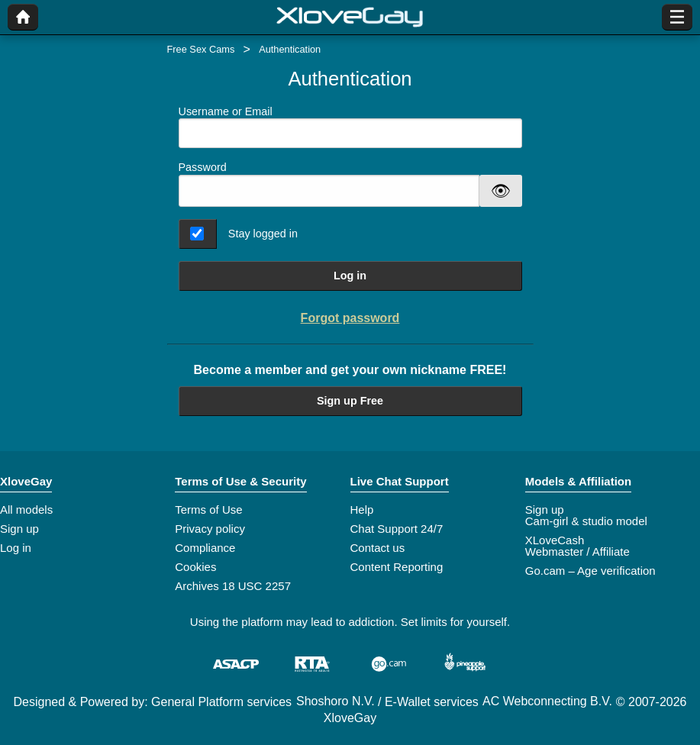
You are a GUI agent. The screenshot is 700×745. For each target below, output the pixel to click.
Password (203, 167)
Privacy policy (210, 529)
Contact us (378, 548)
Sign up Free (350, 401)
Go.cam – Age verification (590, 571)
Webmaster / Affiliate (577, 551)
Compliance (205, 548)
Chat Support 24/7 (397, 529)
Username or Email (350, 127)
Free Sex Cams (201, 49)
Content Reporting (397, 567)
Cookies (195, 567)
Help (362, 510)
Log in (350, 276)
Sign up (19, 529)
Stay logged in (263, 234)
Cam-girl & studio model (586, 521)
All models (26, 510)
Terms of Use (208, 510)
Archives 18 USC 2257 (233, 586)
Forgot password (350, 318)
